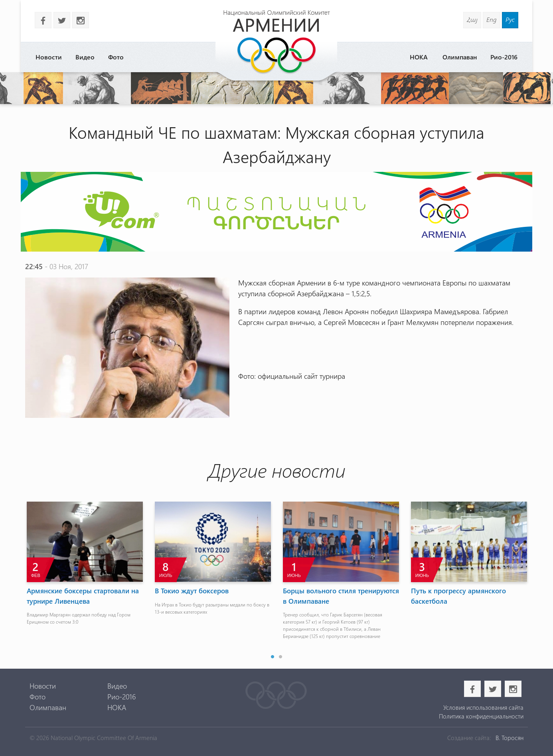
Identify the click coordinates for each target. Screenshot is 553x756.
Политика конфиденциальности (481, 716)
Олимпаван (460, 57)
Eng (492, 19)
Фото (116, 57)
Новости (49, 57)
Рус (510, 19)
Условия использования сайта (483, 707)
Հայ (472, 19)
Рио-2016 (504, 57)
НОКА (419, 57)
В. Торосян (510, 738)
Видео (85, 57)
